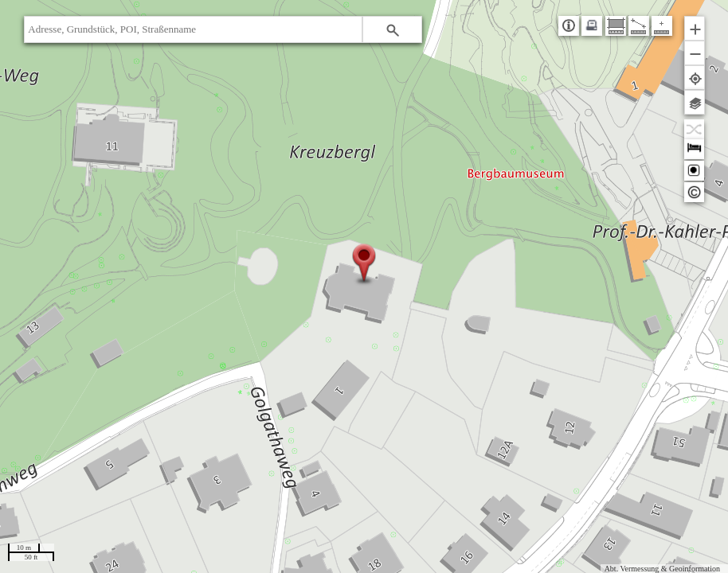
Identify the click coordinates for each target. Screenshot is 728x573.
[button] (392, 29)
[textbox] (193, 29)
